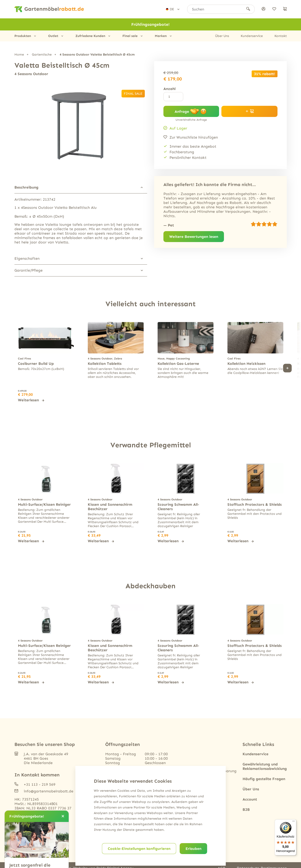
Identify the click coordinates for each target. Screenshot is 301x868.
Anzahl (169, 89)
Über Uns (222, 36)
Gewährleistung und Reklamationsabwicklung (265, 766)
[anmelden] (264, 9)
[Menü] (294, 822)
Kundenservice (252, 36)
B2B (246, 810)
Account (250, 799)
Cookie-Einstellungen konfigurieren (139, 849)
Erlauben (193, 849)
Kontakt (281, 36)
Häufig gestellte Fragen (264, 779)
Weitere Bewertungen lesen (194, 237)
